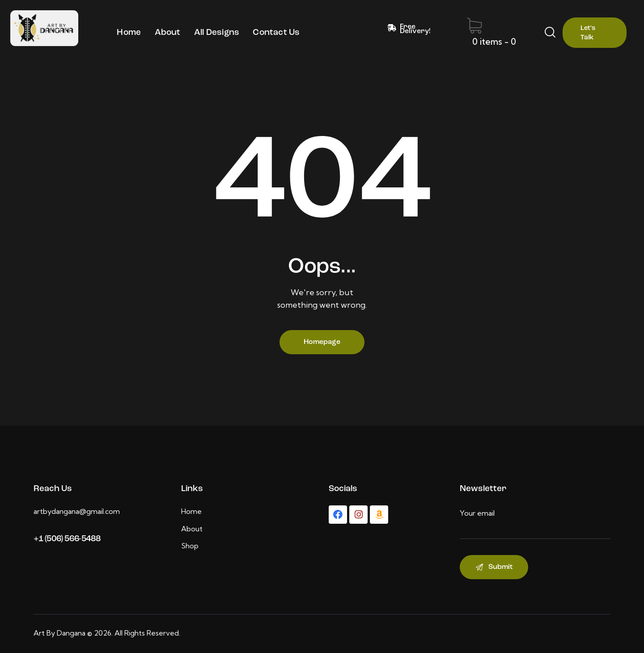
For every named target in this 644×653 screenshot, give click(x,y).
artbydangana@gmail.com (77, 511)
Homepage (322, 342)
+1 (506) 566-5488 (67, 539)
